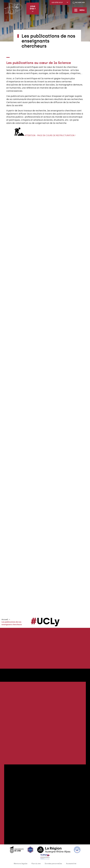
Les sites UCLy (60, 3)
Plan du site (36, 864)
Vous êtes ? (33, 9)
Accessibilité (71, 864)
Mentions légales (21, 864)
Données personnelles (53, 864)
